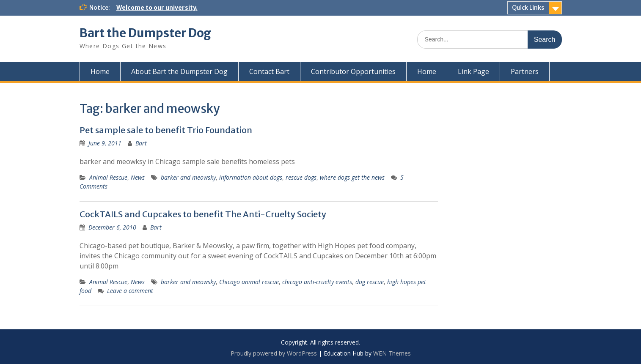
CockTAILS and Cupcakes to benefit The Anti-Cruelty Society (203, 214)
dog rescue (370, 282)
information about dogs (251, 177)
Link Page (473, 71)
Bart (141, 143)
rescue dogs (301, 177)
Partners (525, 71)
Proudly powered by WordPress (274, 353)
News (138, 177)
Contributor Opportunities (353, 71)
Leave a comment (130, 291)
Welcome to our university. (157, 8)
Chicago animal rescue (249, 282)
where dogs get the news (352, 177)
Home (100, 71)
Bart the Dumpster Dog (145, 33)
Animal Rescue (108, 177)
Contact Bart (269, 71)
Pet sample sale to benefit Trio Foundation (166, 130)
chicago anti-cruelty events (317, 282)
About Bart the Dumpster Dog (179, 71)
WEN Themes (392, 353)
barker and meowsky (188, 177)
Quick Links (528, 8)
